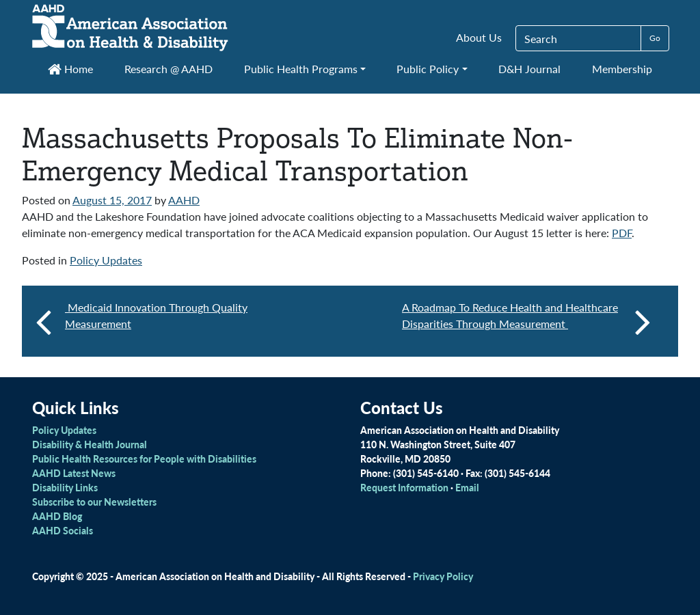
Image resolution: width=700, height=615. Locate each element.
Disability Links (65, 487)
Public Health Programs (301, 69)
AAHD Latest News (74, 473)
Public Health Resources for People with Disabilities (144, 459)
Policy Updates (106, 260)
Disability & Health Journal (90, 444)
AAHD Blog (57, 516)
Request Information (404, 487)
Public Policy (428, 69)
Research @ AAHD (169, 69)
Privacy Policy (443, 576)
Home (70, 69)
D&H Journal (529, 69)
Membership (622, 69)
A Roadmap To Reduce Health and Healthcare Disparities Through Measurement (526, 321)
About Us (479, 37)
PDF (622, 233)
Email (467, 487)
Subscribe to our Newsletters (94, 502)
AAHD (184, 200)
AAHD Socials (63, 530)
